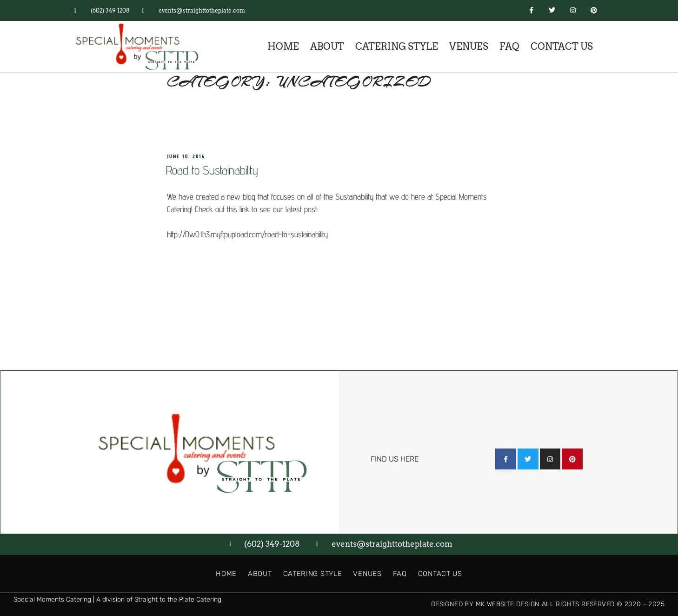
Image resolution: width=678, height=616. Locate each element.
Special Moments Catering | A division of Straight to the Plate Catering (117, 599)
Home (283, 47)
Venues (469, 47)
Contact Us (562, 47)
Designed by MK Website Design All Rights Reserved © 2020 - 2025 (548, 604)
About (327, 47)
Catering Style (397, 47)
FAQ (509, 47)
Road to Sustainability (212, 170)
